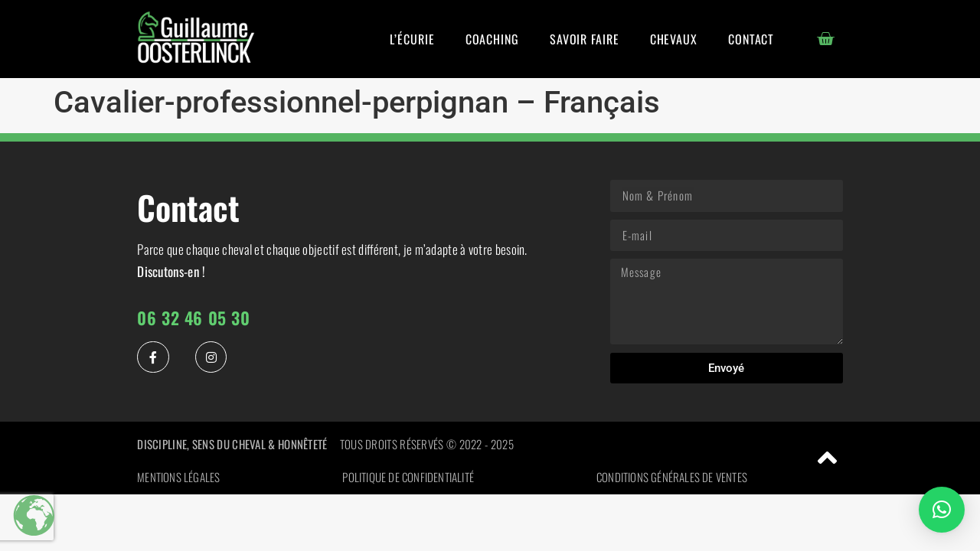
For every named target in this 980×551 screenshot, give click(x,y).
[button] (942, 510)
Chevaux (674, 39)
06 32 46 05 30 (193, 318)
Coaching (492, 39)
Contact (751, 39)
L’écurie (412, 39)
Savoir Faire (585, 39)
